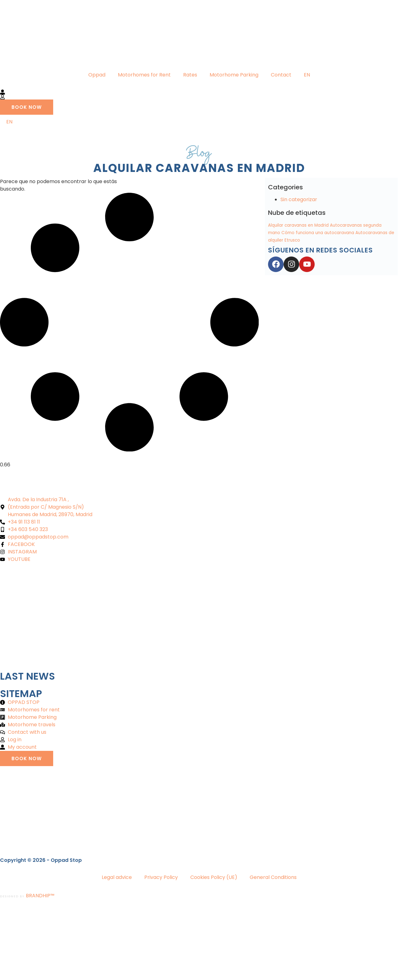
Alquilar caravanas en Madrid (298, 225)
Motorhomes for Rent (144, 75)
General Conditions (273, 877)
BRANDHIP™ (40, 896)
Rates (190, 75)
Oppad (97, 75)
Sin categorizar (299, 199)
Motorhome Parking (234, 75)
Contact (281, 75)
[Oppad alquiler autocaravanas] (199, 617)
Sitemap (21, 693)
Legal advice (117, 877)
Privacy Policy (161, 877)
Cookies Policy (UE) (214, 877)
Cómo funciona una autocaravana (318, 233)
